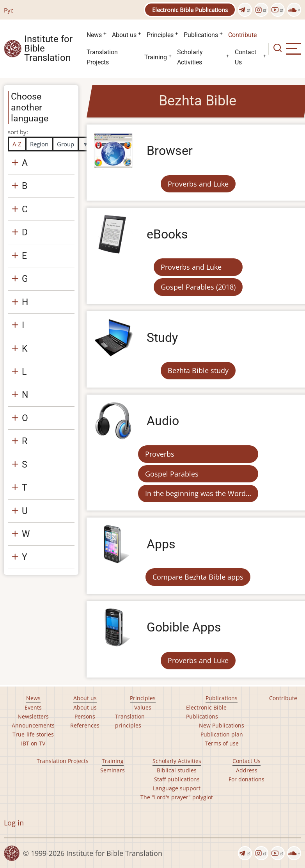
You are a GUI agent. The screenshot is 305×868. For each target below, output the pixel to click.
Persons (85, 716)
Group (66, 144)
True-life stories (33, 734)
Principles (160, 35)
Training (156, 57)
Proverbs (160, 454)
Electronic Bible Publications (190, 10)
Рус (9, 10)
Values (143, 707)
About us (124, 35)
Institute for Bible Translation (48, 49)
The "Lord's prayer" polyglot (177, 797)
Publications (201, 35)
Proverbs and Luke (198, 184)
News (94, 35)
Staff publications (177, 779)
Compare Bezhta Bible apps (198, 577)
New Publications (222, 725)
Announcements (33, 725)
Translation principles (130, 721)
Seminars (113, 770)
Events (33, 707)
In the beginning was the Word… (198, 493)
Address (247, 770)
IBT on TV (33, 743)
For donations (246, 779)
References (85, 725)
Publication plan (222, 734)
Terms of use (222, 743)
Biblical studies (177, 770)
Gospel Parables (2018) (198, 287)
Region (39, 144)
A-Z (17, 144)
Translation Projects (102, 57)
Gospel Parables (172, 474)
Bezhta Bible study (198, 370)
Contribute (242, 35)
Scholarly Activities (190, 57)
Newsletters (33, 716)
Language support (177, 788)
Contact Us (246, 57)
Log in (14, 823)
